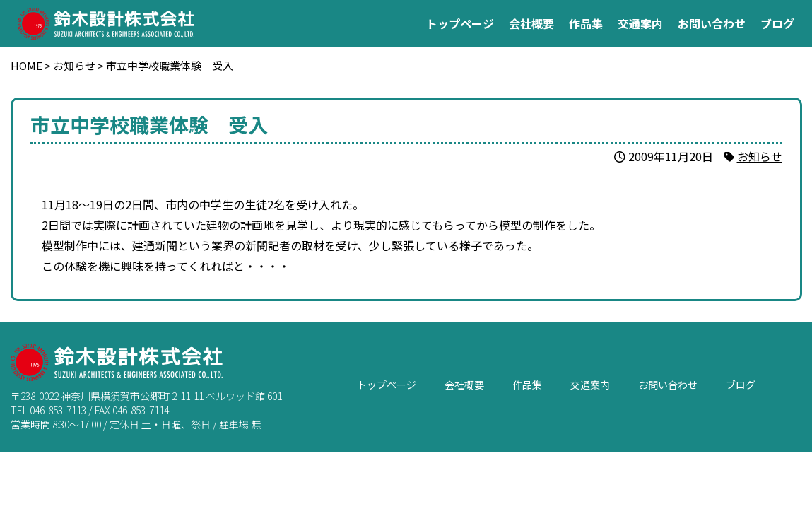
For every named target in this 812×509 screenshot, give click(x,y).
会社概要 (531, 23)
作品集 (586, 23)
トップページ (460, 23)
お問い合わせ (712, 23)
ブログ (777, 23)
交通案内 (640, 23)
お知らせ (760, 156)
